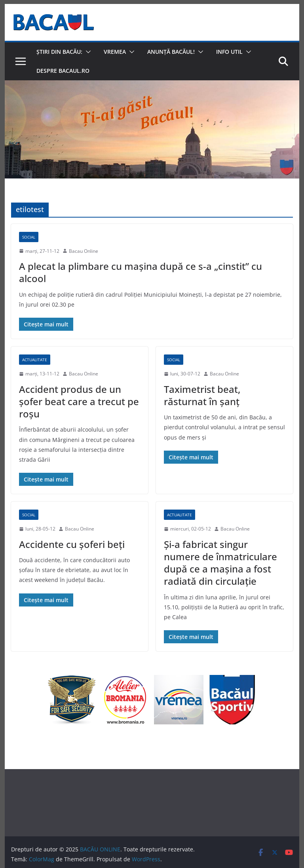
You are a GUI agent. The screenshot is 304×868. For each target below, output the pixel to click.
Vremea (115, 52)
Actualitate (35, 360)
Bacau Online (84, 251)
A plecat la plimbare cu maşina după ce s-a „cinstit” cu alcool (141, 272)
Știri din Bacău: (59, 52)
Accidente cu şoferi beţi (72, 544)
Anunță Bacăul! (171, 52)
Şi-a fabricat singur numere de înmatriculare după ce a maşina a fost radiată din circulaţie (220, 563)
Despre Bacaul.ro (63, 71)
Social (29, 237)
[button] (87, 52)
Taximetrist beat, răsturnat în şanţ (202, 395)
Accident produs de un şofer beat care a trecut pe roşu (79, 401)
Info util (229, 52)
